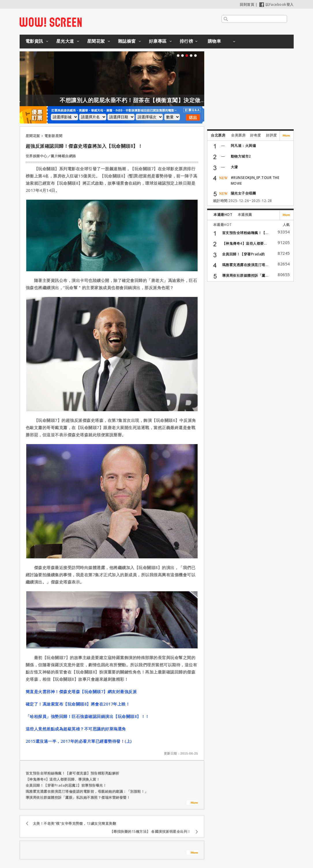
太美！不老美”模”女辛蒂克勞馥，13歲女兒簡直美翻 (75, 823)
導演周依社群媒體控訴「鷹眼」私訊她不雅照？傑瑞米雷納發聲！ (78, 797)
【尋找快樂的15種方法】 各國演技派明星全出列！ (150, 831)
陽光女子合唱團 (243, 193)
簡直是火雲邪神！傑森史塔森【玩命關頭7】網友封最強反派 (81, 692)
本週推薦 (245, 215)
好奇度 (256, 135)
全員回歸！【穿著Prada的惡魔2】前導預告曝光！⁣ (66, 785)
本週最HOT (223, 215)
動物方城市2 (241, 156)
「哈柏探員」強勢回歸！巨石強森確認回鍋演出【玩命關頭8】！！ (88, 716)
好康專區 (158, 41)
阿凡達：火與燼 (243, 146)
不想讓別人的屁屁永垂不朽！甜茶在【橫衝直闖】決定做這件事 (148, 100)
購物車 (214, 41)
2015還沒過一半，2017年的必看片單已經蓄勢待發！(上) (79, 741)
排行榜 (187, 41)
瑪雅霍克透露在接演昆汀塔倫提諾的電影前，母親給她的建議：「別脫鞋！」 (87, 791)
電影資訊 (34, 41)
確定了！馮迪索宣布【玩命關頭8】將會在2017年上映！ (78, 704)
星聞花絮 (96, 41)
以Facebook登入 (277, 4)
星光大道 (65, 41)
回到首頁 (247, 4)
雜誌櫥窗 (127, 41)
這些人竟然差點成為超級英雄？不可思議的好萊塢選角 (76, 729)
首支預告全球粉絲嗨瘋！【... (245, 233)
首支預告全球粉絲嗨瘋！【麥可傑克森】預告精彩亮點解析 (73, 773)
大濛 (234, 167)
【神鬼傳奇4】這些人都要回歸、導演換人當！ (63, 779)
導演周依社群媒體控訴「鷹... (245, 275)
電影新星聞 (54, 136)
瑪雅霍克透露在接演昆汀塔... (245, 265)
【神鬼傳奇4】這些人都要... (245, 243)
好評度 (271, 135)
